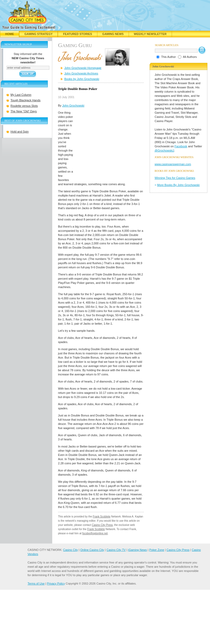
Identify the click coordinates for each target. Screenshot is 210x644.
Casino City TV (116, 550)
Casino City (70, 550)
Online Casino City (92, 550)
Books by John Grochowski (82, 79)
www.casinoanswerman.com (173, 164)
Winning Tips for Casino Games (175, 178)
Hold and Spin (20, 132)
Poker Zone (157, 550)
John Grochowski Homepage (83, 68)
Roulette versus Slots (24, 106)
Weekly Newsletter (150, 34)
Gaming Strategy (38, 34)
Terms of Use (36, 583)
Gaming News (113, 34)
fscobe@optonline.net (95, 533)
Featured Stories (77, 34)
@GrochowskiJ (164, 150)
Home (10, 34)
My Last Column (21, 95)
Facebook (181, 146)
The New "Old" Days (24, 111)
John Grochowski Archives (81, 73)
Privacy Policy (56, 583)
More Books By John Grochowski (178, 185)
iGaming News (138, 550)
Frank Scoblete (101, 517)
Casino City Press (102, 525)
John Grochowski (73, 105)
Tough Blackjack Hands (25, 100)
